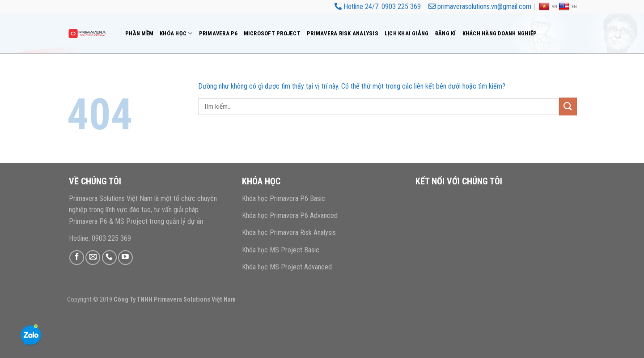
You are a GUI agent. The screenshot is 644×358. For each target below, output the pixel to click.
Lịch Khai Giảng (407, 33)
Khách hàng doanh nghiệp (500, 33)
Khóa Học (176, 33)
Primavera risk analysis (343, 33)
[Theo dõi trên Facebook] (77, 258)
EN (568, 7)
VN (548, 7)
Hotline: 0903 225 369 (100, 238)
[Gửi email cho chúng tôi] (93, 258)
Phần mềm (139, 33)
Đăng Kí (446, 33)
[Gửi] (568, 106)
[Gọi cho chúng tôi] (109, 258)
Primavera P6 (218, 33)
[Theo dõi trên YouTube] (125, 258)
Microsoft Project (272, 33)
